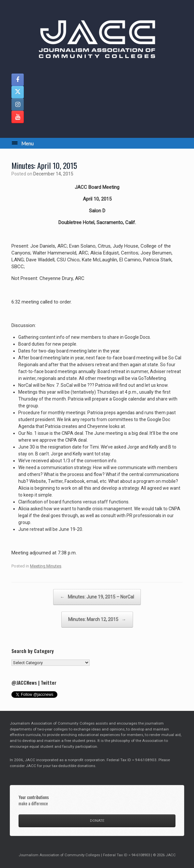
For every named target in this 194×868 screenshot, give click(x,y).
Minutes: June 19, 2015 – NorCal (97, 597)
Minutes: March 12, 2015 (97, 620)
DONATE (97, 821)
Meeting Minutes (46, 566)
